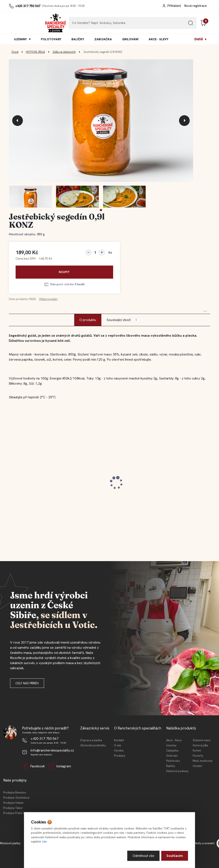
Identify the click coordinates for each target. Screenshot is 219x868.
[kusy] (95, 252)
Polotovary (173, 761)
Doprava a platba (91, 740)
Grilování (172, 756)
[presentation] (18, 121)
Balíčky (171, 766)
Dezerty (198, 756)
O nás (118, 745)
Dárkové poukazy (177, 771)
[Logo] (22, 23)
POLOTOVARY (51, 39)
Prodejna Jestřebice (16, 798)
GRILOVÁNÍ (130, 39)
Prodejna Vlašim (13, 803)
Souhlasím (175, 856)
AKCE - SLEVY (158, 39)
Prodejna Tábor (13, 808)
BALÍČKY (78, 39)
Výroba (119, 751)
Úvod (15, 52)
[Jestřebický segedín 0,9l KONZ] (101, 121)
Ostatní (197, 766)
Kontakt (119, 740)
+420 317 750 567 (28, 6)
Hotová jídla (200, 745)
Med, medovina (203, 761)
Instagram (60, 766)
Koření (197, 751)
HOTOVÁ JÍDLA (35, 52)
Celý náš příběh (27, 683)
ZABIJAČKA (103, 39)
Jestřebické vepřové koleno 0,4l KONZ (107, 482)
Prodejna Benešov (15, 793)
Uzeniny (171, 745)
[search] (191, 25)
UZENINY (20, 39)
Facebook (33, 766)
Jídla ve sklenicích (64, 52)
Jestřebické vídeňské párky (172, 480)
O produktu (88, 320)
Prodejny (120, 756)
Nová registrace (196, 6)
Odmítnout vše (143, 856)
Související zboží (123, 320)
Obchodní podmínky (93, 745)
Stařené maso (202, 740)
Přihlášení (174, 6)
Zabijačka (172, 751)
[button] (101, 210)
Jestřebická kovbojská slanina (38, 480)
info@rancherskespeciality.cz (52, 750)
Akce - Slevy (174, 740)
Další (199, 39)
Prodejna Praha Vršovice (19, 813)
